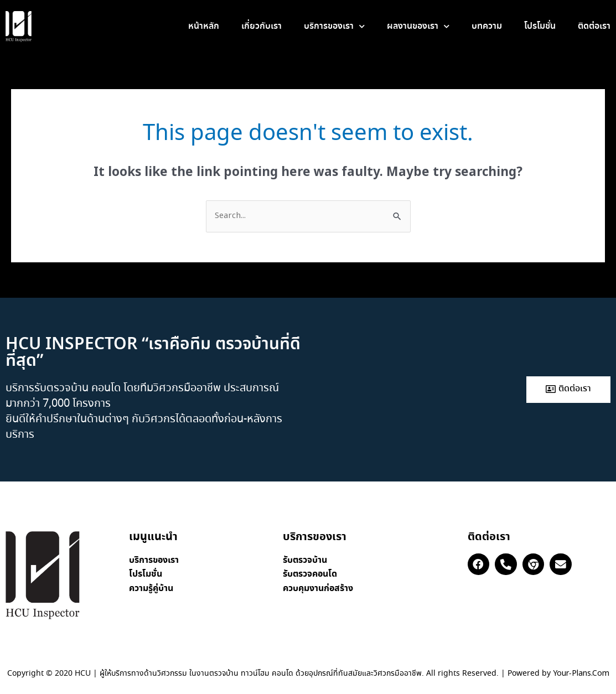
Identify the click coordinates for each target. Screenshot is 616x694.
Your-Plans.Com (581, 674)
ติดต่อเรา (594, 26)
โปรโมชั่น (540, 26)
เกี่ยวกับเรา (262, 26)
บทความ (487, 26)
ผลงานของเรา (418, 26)
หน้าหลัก (204, 26)
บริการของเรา (334, 26)
